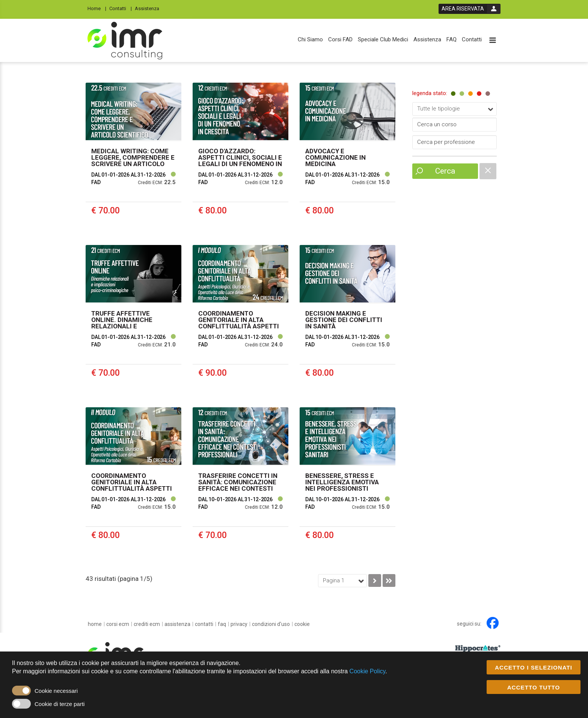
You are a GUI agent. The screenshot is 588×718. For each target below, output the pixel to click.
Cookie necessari (56, 691)
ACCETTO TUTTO (534, 687)
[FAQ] (452, 40)
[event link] (133, 158)
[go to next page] (375, 580)
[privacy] (239, 624)
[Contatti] (121, 8)
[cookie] (302, 624)
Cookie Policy (368, 672)
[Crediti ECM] (147, 624)
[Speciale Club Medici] (383, 40)
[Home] (97, 8)
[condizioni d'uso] (271, 624)
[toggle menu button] (493, 41)
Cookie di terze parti (60, 704)
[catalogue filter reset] (488, 171)
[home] (95, 624)
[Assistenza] (149, 8)
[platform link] (125, 41)
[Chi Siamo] (310, 40)
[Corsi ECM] (118, 624)
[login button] (470, 9)
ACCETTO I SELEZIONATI (534, 667)
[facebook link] (493, 623)
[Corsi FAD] (340, 40)
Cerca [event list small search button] (445, 171)
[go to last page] (389, 580)
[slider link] (478, 648)
